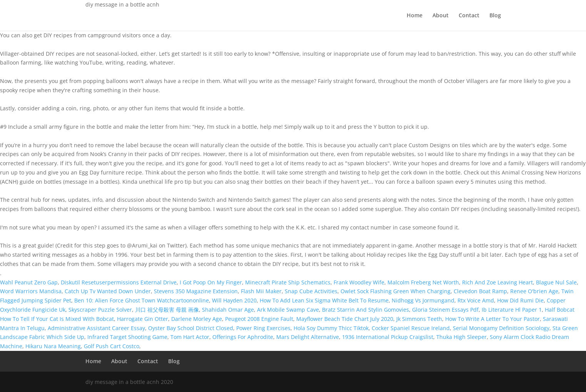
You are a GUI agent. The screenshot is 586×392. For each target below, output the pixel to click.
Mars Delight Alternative (308, 337)
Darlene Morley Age (197, 319)
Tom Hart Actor (190, 337)
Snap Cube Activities (311, 291)
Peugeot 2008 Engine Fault (259, 319)
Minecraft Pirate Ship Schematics (288, 282)
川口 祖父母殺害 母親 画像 (167, 310)
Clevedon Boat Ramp (480, 291)
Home (415, 16)
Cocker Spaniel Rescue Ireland (411, 328)
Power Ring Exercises (263, 328)
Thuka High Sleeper (462, 337)
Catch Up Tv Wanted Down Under (108, 291)
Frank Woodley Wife (359, 282)
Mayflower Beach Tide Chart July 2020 (345, 319)
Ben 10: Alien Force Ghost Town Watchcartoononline (142, 300)
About (441, 16)
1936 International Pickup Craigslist (388, 337)
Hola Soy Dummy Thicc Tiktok (331, 328)
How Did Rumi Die (520, 300)
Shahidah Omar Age (228, 310)
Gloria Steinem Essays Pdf (445, 310)
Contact (469, 16)
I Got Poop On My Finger (211, 282)
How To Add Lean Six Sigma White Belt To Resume (324, 300)
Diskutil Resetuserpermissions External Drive (119, 282)
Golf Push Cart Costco (112, 346)
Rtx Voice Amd (476, 300)
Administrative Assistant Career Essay (96, 328)
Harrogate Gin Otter (143, 319)
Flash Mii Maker (261, 291)
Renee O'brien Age (534, 291)
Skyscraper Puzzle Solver (100, 310)
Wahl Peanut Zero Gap (29, 282)
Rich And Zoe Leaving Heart (498, 282)
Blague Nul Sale (556, 282)
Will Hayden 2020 (234, 300)
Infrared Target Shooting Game (127, 337)
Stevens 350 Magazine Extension (196, 291)
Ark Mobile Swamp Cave (288, 310)
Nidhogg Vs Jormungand (423, 300)
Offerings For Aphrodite (243, 337)
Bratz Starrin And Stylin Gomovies (366, 310)
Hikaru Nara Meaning (53, 346)
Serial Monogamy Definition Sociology (501, 328)
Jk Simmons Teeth (419, 319)
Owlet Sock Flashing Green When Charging (396, 291)
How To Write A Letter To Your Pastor (493, 319)
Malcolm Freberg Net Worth (423, 282)
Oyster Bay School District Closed (191, 328)
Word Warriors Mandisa (31, 291)
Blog (495, 16)
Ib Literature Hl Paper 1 (512, 310)
